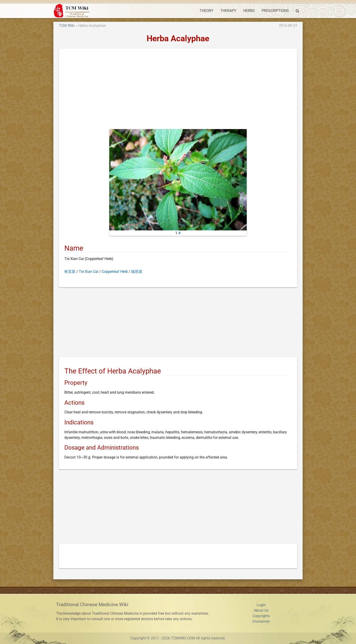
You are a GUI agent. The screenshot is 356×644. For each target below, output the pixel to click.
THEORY (207, 11)
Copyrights (261, 616)
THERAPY (228, 11)
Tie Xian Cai (89, 272)
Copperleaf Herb (115, 272)
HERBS (249, 11)
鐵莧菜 (137, 272)
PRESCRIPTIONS (275, 11)
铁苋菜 (70, 272)
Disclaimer (261, 621)
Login (261, 605)
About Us (261, 610)
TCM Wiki (67, 26)
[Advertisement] (178, 90)
